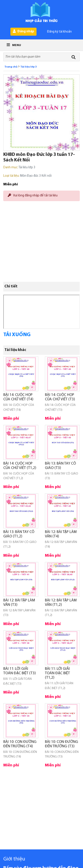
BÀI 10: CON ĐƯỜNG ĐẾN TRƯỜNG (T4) (20, 744)
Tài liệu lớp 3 (29, 67)
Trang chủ (11, 67)
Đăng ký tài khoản (59, 32)
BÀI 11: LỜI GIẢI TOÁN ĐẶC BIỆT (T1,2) (57, 673)
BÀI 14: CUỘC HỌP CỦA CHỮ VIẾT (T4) (18, 397)
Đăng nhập (23, 31)
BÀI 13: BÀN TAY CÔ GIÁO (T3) (60, 466)
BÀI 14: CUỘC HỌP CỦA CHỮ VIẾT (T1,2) (20, 466)
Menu (14, 45)
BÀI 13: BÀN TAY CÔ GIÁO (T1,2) (19, 534)
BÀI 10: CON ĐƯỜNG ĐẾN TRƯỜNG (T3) (62, 744)
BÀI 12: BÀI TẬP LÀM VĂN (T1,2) (61, 603)
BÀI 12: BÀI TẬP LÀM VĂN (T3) (19, 603)
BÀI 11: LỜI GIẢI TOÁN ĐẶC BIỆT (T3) (20, 671)
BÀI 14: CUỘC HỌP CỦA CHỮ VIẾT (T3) (60, 397)
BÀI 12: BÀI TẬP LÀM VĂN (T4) (61, 534)
